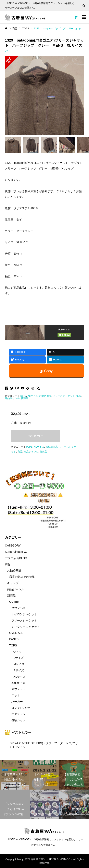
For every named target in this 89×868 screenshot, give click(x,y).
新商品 (25, 398)
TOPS (23, 396)
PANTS (14, 639)
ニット (16, 695)
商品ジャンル (12, 398)
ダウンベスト (20, 608)
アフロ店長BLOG (16, 558)
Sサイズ (19, 670)
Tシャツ (17, 652)
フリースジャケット (64, 396)
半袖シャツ (18, 714)
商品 (78, 396)
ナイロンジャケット (24, 614)
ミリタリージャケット (26, 627)
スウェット (18, 689)
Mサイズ (19, 664)
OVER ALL (16, 633)
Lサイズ (18, 658)
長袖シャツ (18, 720)
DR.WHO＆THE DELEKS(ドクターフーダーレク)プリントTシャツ (44, 745)
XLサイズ (33, 396)
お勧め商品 (45, 396)
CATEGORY (13, 545)
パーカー (17, 702)
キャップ (13, 583)
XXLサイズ (18, 683)
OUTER (14, 602)
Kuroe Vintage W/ (16, 552)
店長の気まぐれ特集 (22, 577)
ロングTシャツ (21, 708)
